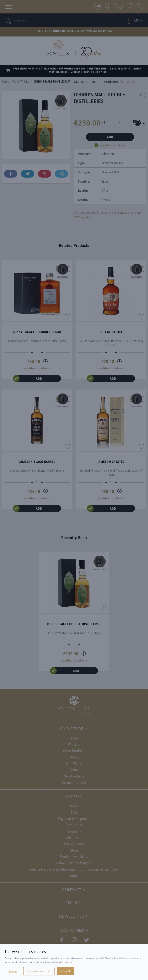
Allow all (65, 971)
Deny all (13, 971)
